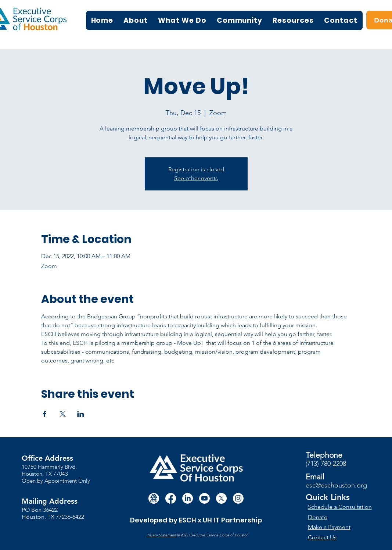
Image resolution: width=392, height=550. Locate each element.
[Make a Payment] (335, 527)
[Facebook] (171, 498)
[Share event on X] (63, 414)
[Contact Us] (335, 537)
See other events (196, 178)
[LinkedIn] (188, 498)
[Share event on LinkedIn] (81, 414)
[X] (221, 498)
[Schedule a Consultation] (341, 507)
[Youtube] (204, 498)
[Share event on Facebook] (45, 414)
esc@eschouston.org (336, 485)
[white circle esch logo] (154, 498)
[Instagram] (238, 498)
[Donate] (340, 517)
